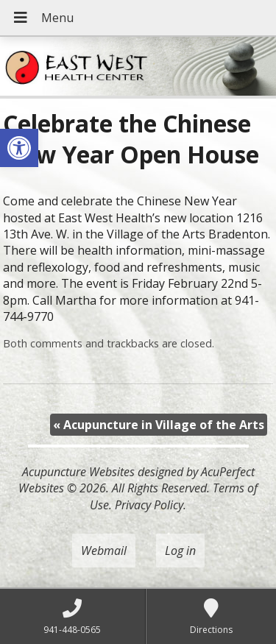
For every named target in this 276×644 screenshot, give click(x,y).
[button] (19, 148)
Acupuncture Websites (78, 472)
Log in (180, 551)
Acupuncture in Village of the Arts (159, 425)
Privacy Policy (149, 505)
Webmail (104, 551)
